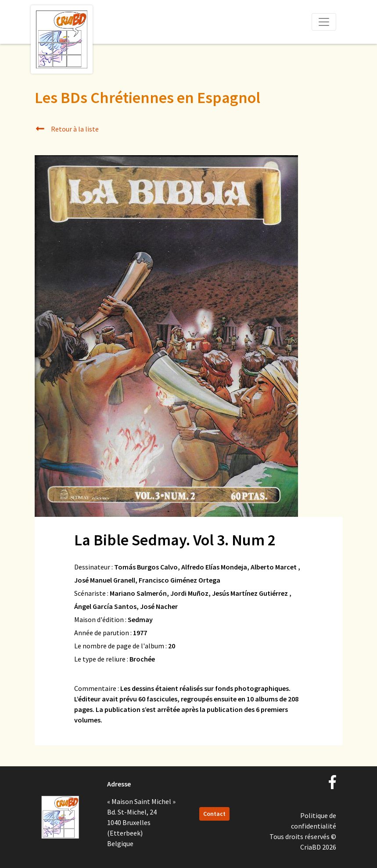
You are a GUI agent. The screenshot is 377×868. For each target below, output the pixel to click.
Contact (214, 814)
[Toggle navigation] (324, 22)
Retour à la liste (67, 129)
